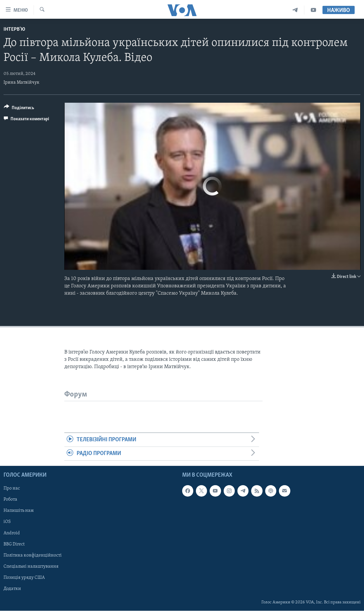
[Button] (19, 109)
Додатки (12, 589)
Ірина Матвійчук (21, 83)
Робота (10, 500)
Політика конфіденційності (33, 555)
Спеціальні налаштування (31, 567)
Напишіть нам (19, 511)
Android (12, 533)
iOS (7, 522)
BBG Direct (14, 544)
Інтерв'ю (14, 29)
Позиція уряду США (24, 578)
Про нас (12, 489)
